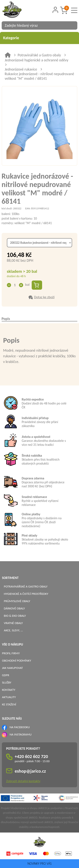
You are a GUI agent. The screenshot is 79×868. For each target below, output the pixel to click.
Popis (6, 319)
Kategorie (39, 38)
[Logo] (17, 10)
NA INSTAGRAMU (21, 734)
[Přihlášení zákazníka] (55, 10)
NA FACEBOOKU (20, 727)
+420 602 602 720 (31, 756)
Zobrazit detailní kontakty (23, 781)
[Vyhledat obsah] (72, 25)
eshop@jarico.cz (30, 771)
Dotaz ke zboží (44, 297)
